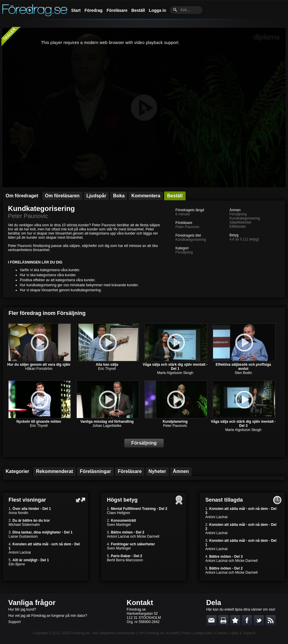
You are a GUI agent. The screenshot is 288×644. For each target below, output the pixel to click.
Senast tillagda (224, 500)
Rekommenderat (54, 471)
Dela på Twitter (259, 620)
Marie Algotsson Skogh (175, 373)
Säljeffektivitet (240, 222)
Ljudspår (96, 196)
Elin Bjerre (17, 564)
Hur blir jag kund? (22, 609)
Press (186, 633)
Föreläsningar (95, 471)
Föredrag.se (80, 633)
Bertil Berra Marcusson (125, 560)
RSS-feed (271, 620)
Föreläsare (117, 10)
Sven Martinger (119, 525)
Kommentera (146, 196)
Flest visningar (27, 500)
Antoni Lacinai (20, 552)
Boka (119, 196)
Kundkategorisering (41, 208)
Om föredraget (22, 196)
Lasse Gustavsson (23, 536)
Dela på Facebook (247, 620)
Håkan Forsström (39, 369)
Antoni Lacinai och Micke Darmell (133, 536)
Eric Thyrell (107, 369)
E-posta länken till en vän (212, 620)
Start (76, 10)
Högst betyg (122, 500)
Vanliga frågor (32, 602)
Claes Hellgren (118, 513)
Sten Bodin (243, 373)
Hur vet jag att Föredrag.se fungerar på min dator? (48, 616)
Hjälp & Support (243, 633)
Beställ (138, 10)
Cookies (221, 633)
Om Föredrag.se (151, 633)
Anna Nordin (18, 513)
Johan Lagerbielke (107, 426)
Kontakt (140, 602)
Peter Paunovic (28, 216)
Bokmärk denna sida (235, 620)
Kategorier (17, 471)
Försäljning (184, 252)
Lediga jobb (203, 633)
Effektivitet (237, 227)
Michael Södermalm (24, 525)
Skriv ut (223, 620)
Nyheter (157, 471)
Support (14, 622)
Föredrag (94, 10)
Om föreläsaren (62, 196)
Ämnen (181, 471)
